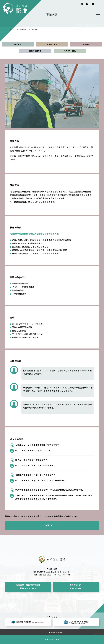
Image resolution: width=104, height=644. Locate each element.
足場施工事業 (52, 44)
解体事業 (18, 44)
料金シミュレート (52, 639)
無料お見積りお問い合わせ (76, 587)
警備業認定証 (20, 202)
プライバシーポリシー (54, 632)
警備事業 (86, 44)
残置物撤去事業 (35, 51)
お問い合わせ (52, 525)
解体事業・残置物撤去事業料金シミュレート (28, 587)
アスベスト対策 (70, 51)
